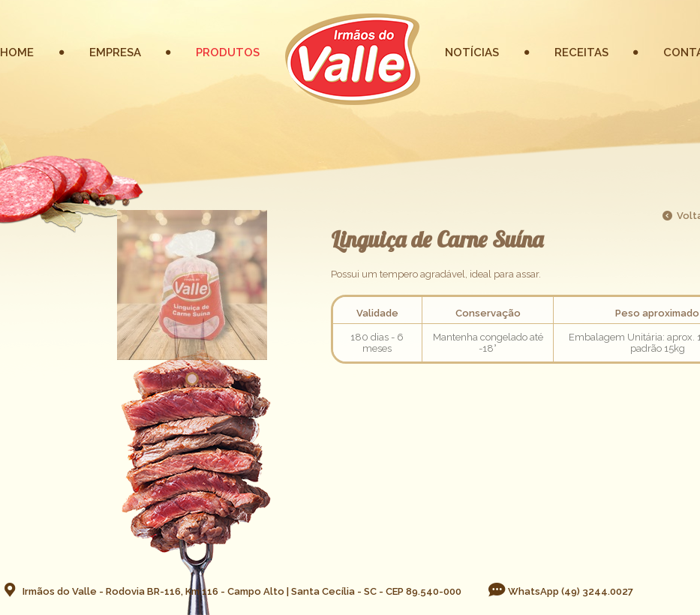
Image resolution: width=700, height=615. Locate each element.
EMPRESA (115, 52)
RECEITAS (581, 52)
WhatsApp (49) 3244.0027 (560, 591)
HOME (17, 52)
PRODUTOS (228, 52)
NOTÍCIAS (472, 52)
